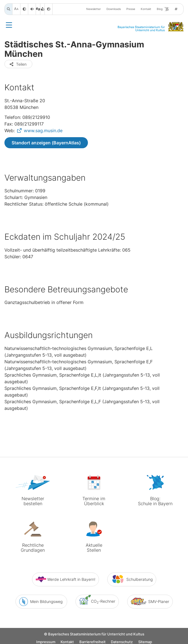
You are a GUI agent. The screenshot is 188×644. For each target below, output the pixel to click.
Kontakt (146, 9)
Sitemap (145, 639)
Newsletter (94, 9)
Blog (163, 9)
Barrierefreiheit (92, 639)
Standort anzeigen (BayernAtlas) (46, 143)
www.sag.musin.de (43, 131)
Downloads (114, 9)
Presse (131, 9)
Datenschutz (122, 639)
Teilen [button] (18, 64)
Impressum (46, 639)
